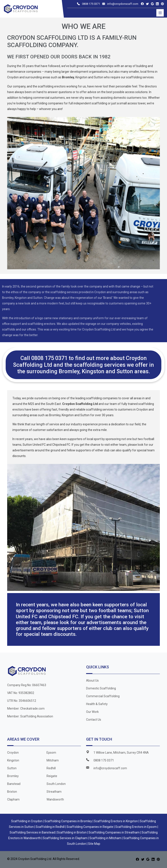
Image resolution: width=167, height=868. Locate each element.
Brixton (12, 792)
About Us (92, 681)
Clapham (13, 799)
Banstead (14, 784)
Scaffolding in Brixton (72, 832)
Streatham (54, 792)
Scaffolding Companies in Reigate (90, 827)
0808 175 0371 (91, 4)
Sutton (12, 768)
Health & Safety (97, 704)
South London (56, 784)
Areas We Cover (23, 739)
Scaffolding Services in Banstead (32, 832)
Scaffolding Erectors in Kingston (116, 821)
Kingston (13, 760)
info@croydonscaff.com (123, 4)
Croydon (13, 753)
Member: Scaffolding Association (30, 716)
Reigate (52, 776)
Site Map (94, 844)
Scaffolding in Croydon (27, 821)
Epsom (51, 753)
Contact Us (94, 720)
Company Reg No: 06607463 (27, 685)
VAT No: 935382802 (21, 693)
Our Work (92, 712)
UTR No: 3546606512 (22, 701)
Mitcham (53, 760)
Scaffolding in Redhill (50, 827)
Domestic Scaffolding (101, 688)
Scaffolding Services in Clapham (65, 838)
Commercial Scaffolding (103, 696)
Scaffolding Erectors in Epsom (136, 827)
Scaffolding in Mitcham (105, 838)
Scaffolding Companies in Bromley (68, 821)
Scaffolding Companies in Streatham (114, 832)
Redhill (51, 768)
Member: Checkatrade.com (26, 709)
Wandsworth (55, 799)
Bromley (13, 776)
